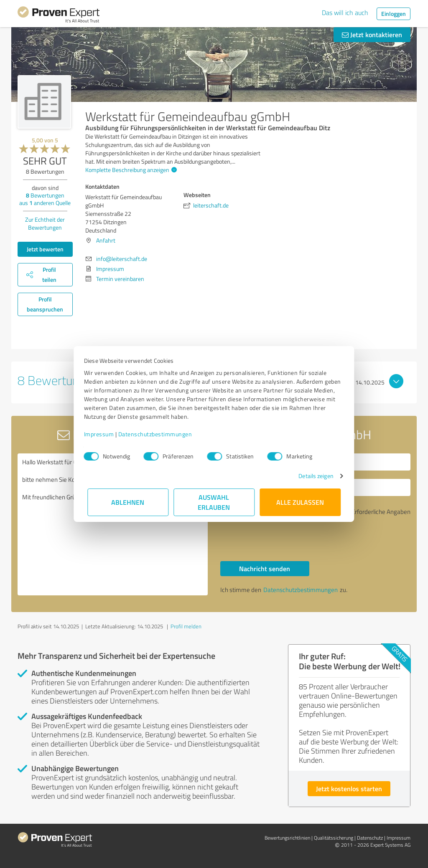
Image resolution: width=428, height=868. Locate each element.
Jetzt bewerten (45, 249)
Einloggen (394, 14)
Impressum (102, 434)
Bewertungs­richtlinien (287, 838)
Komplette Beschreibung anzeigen (130, 170)
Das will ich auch (345, 13)
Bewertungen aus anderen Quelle (45, 199)
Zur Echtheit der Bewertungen (45, 223)
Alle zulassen (300, 502)
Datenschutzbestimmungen (159, 434)
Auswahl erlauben (214, 502)
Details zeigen (312, 476)
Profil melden (186, 626)
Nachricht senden (265, 568)
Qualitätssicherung (334, 838)
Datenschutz (370, 838)
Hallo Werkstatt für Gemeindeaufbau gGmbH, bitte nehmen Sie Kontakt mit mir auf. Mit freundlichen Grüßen (113, 524)
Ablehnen (128, 502)
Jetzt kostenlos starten (349, 788)
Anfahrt (106, 240)
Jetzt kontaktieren (372, 34)
